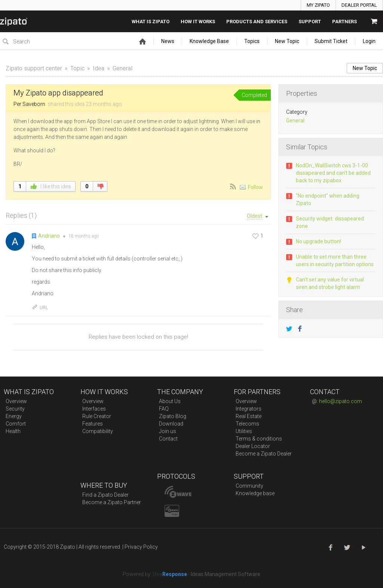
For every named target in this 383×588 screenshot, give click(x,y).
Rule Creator (97, 416)
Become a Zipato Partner (112, 502)
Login (369, 41)
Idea (99, 68)
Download (171, 424)
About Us (170, 401)
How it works (198, 22)
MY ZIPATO (318, 5)
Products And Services (257, 22)
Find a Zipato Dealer (105, 495)
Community (249, 486)
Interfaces (94, 409)
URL (40, 308)
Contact (168, 439)
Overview (16, 401)
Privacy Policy (141, 547)
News (168, 41)
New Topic (287, 41)
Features (93, 424)
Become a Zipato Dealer (264, 454)
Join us (168, 431)
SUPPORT (310, 22)
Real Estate (249, 416)
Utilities (244, 431)
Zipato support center (34, 68)
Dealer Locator (253, 446)
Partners (344, 22)
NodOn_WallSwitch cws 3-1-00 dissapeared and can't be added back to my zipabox (333, 173)
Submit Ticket (331, 41)
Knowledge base (255, 493)
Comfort (16, 424)
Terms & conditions (259, 439)
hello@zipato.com (341, 401)
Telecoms (247, 424)
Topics (252, 41)
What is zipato (151, 22)
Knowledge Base (209, 41)
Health (13, 431)
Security (15, 409)
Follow (255, 187)
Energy (14, 416)
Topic (77, 68)
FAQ (164, 409)
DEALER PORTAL (359, 5)
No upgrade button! (318, 241)
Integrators (249, 409)
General (122, 68)
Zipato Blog (173, 416)
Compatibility (98, 431)
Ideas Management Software (226, 574)
